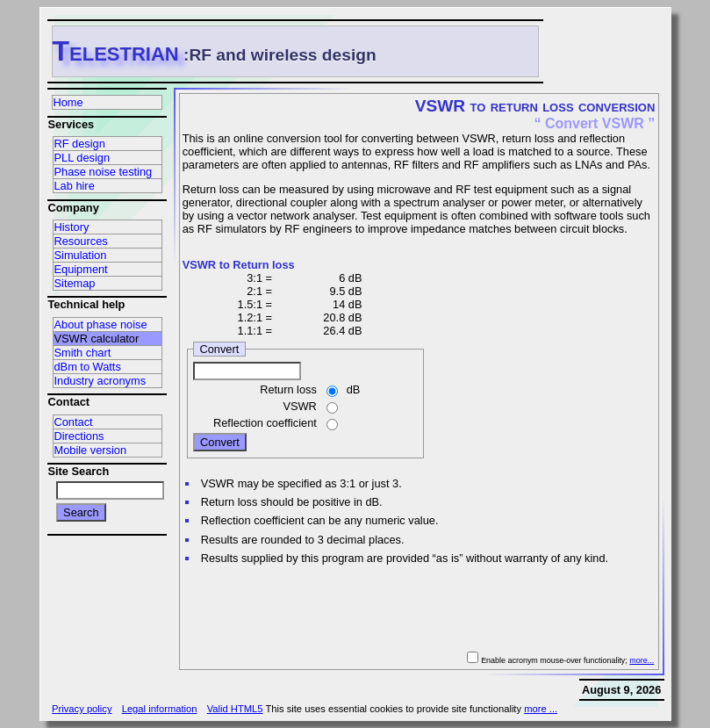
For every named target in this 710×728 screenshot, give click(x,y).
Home (68, 102)
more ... (541, 709)
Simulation (81, 255)
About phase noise (101, 324)
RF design (80, 144)
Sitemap (75, 283)
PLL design (82, 158)
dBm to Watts (88, 367)
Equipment (81, 269)
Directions (79, 436)
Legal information (160, 709)
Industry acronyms (100, 381)
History (72, 227)
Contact (74, 422)
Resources (81, 241)
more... (642, 660)
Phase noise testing (104, 172)
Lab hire (75, 186)
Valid (235, 709)
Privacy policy (82, 709)
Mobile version (91, 450)
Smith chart (83, 353)
